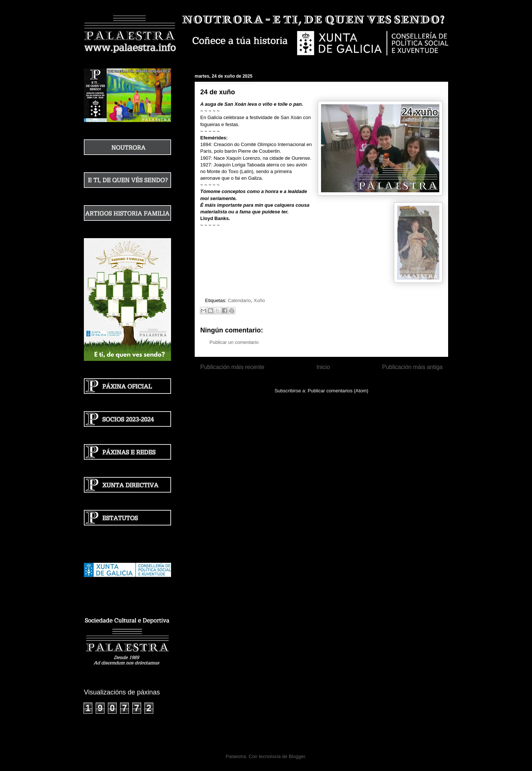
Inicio (323, 367)
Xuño (259, 300)
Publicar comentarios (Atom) (338, 391)
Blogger (297, 756)
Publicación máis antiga (412, 367)
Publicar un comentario (234, 342)
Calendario (239, 300)
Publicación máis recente (232, 367)
